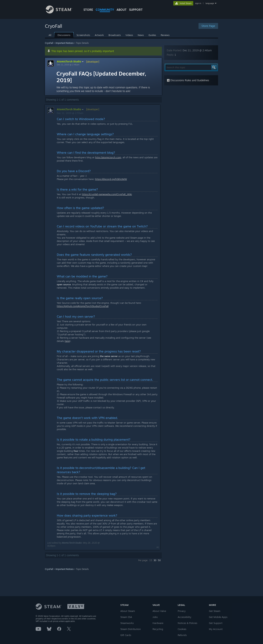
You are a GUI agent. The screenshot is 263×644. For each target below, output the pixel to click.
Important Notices (65, 43)
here (67, 341)
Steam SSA (126, 617)
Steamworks (127, 623)
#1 (158, 547)
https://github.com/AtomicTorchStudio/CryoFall (83, 306)
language (210, 3)
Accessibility (184, 617)
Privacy (182, 611)
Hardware (158, 623)
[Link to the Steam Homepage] (62, 13)
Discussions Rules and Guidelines (188, 80)
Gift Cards (126, 635)
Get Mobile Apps (218, 617)
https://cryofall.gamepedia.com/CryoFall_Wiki (107, 194)
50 (159, 560)
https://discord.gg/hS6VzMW (111, 179)
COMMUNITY (105, 10)
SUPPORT (136, 10)
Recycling (158, 629)
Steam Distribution (131, 629)
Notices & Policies (187, 623)
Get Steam (215, 611)
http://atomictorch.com (108, 157)
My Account (216, 629)
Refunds (182, 635)
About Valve (159, 611)
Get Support (216, 623)
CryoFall (49, 43)
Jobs (155, 617)
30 (155, 560)
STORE (88, 10)
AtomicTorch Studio (71, 62)
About (122, 10)
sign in (198, 3)
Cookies (182, 629)
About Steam (128, 611)
